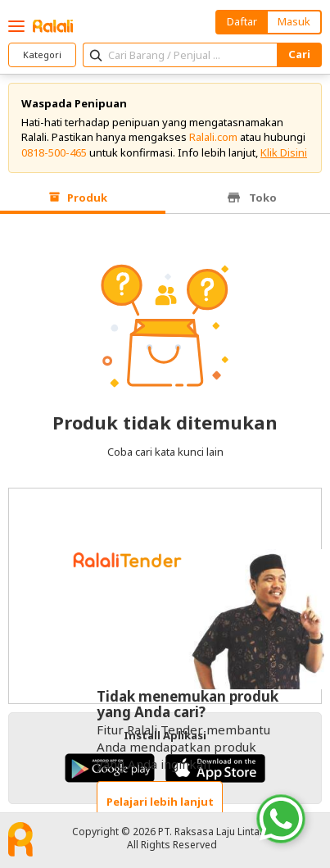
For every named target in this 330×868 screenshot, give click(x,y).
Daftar (242, 21)
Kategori (42, 55)
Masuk (294, 21)
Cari (299, 54)
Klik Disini (284, 152)
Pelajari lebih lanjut (160, 802)
